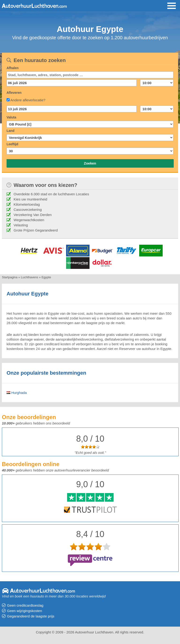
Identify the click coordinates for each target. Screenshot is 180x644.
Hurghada (17, 393)
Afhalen (13, 68)
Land (10, 131)
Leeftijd (12, 144)
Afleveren (14, 93)
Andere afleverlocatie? (28, 100)
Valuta (11, 117)
